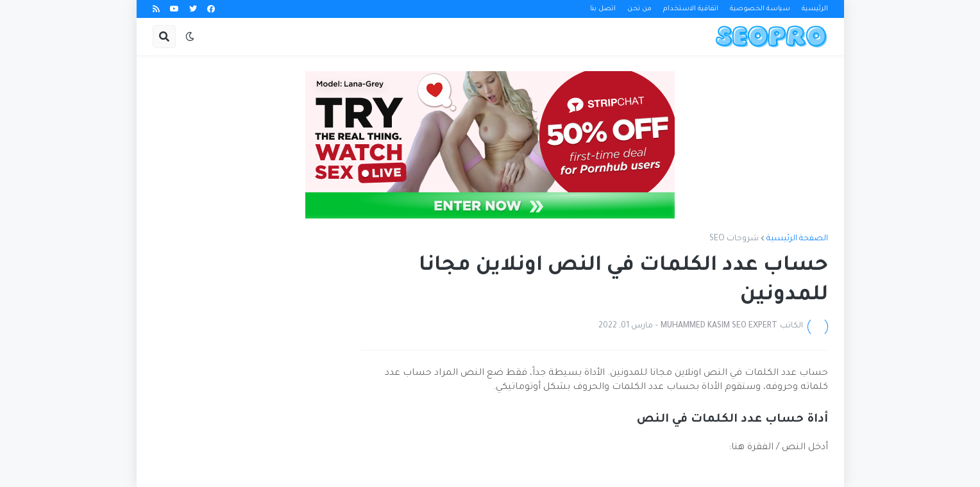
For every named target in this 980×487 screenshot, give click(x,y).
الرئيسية (815, 9)
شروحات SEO (734, 239)
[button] (190, 37)
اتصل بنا (603, 9)
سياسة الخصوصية (760, 9)
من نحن (639, 9)
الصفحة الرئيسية (797, 239)
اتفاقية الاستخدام (691, 9)
